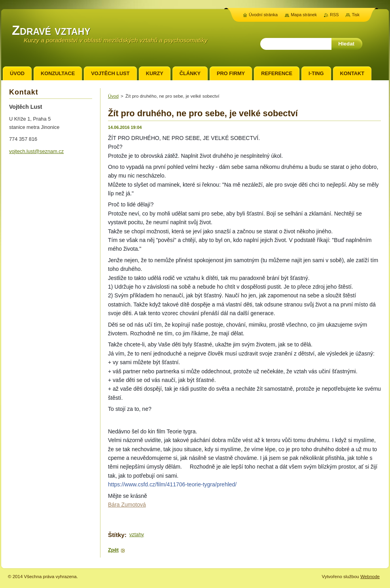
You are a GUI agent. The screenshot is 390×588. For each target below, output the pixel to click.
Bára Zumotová (127, 505)
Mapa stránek (304, 15)
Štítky (116, 535)
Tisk (356, 15)
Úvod (113, 96)
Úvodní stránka (263, 15)
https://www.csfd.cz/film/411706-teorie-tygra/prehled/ (172, 484)
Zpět (113, 550)
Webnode (370, 577)
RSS (334, 15)
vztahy (137, 534)
